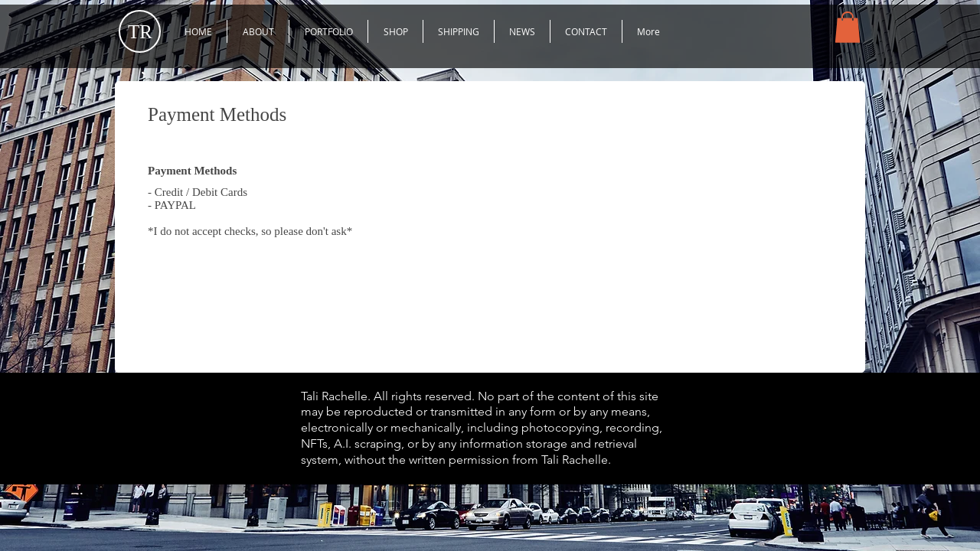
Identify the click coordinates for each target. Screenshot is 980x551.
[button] (328, 31)
